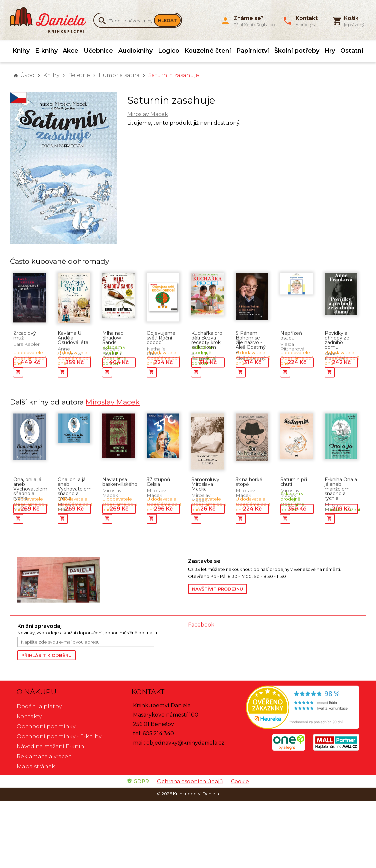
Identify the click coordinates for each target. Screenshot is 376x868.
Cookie (240, 781)
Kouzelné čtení (208, 51)
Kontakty (29, 716)
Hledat (167, 20)
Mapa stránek (36, 766)
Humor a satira (119, 75)
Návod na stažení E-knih (50, 746)
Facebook (201, 625)
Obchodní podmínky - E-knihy (59, 736)
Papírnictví (253, 51)
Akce (70, 51)
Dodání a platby (39, 706)
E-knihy (46, 51)
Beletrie (79, 75)
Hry (330, 51)
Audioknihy (135, 51)
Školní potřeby (297, 51)
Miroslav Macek (148, 114)
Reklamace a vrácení (45, 756)
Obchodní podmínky (46, 726)
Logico (169, 51)
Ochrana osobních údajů (190, 781)
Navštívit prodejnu (217, 589)
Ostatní (352, 51)
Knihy (21, 51)
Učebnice (98, 51)
